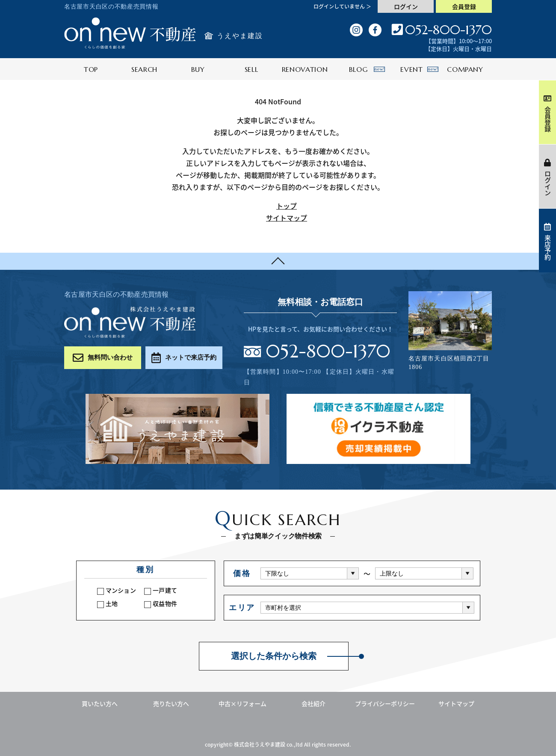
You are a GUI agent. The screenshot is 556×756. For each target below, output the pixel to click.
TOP (91, 69)
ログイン (406, 6)
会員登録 (464, 6)
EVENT (419, 69)
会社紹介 (313, 703)
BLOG (367, 69)
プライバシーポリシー (385, 703)
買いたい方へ (100, 703)
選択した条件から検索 (274, 656)
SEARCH (144, 69)
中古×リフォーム (243, 703)
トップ (287, 206)
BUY (198, 69)
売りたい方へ (171, 703)
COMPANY (465, 69)
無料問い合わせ (103, 358)
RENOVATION (305, 69)
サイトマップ (287, 218)
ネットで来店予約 (184, 358)
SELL (251, 69)
